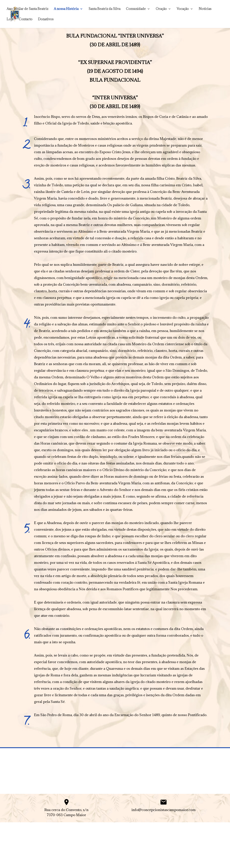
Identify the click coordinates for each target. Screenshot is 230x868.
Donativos (46, 19)
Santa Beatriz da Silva (104, 9)
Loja (10, 19)
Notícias (205, 9)
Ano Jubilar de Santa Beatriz (27, 9)
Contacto (26, 19)
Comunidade (136, 9)
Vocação (183, 9)
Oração (161, 9)
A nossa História (66, 9)
